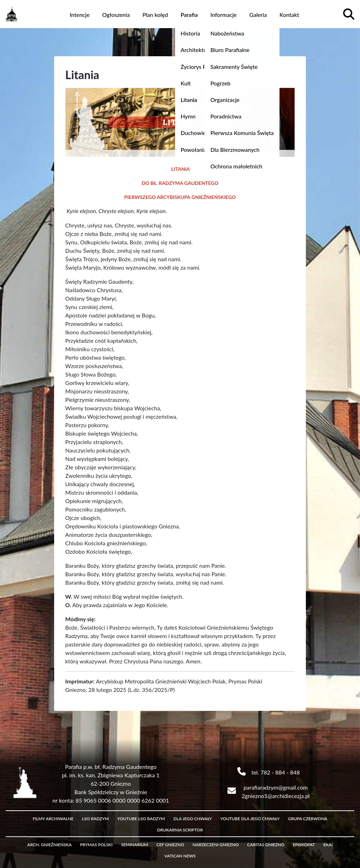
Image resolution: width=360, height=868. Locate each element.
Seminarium (134, 845)
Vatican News (180, 856)
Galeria (258, 15)
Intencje (79, 15)
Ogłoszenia (116, 15)
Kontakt (289, 15)
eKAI (328, 845)
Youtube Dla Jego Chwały (250, 819)
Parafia (189, 15)
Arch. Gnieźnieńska (50, 845)
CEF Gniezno (170, 845)
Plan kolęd (155, 15)
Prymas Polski (97, 845)
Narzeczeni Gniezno (216, 845)
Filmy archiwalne (53, 819)
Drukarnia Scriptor (180, 830)
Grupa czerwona (308, 819)
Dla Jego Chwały (192, 819)
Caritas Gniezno (266, 845)
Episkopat (304, 845)
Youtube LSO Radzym (141, 819)
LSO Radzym (95, 819)
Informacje (223, 15)
